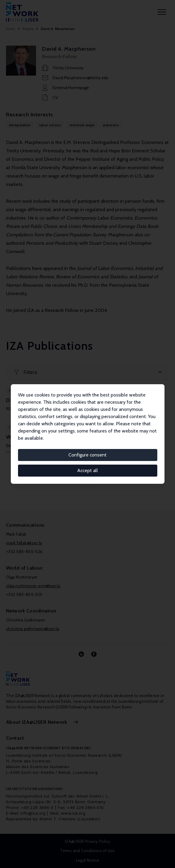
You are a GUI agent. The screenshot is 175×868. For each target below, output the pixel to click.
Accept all (87, 470)
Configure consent (87, 455)
